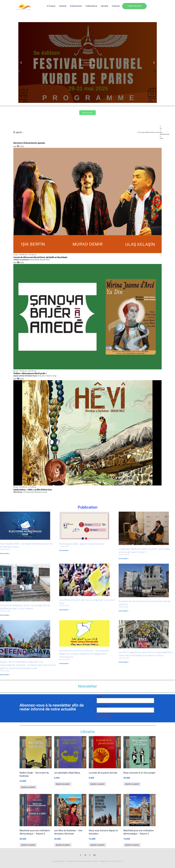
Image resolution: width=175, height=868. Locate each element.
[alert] (161, 132)
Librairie (105, 6)
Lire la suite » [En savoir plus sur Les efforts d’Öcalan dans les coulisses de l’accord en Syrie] (64, 610)
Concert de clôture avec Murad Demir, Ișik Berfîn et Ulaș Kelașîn (40, 257)
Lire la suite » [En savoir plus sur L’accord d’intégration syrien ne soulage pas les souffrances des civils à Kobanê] (5, 615)
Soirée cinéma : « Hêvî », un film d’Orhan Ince (32, 490)
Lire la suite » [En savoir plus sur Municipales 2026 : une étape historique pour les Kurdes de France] (5, 553)
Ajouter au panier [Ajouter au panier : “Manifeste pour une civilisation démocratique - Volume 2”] (132, 845)
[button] (21, 63)
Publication (88, 507)
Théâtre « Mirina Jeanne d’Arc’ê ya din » (30, 373)
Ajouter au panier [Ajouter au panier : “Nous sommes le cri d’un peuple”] (132, 784)
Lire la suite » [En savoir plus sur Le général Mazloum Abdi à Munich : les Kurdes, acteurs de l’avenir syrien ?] (124, 559)
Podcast (116, 6)
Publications (91, 6)
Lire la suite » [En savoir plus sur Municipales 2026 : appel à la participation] (64, 550)
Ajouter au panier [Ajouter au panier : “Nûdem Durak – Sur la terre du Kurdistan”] (28, 787)
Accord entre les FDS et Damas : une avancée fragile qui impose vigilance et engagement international (84, 654)
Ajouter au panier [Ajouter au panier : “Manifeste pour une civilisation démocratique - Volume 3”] (28, 845)
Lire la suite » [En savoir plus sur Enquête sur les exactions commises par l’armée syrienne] (124, 611)
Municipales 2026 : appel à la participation (82, 544)
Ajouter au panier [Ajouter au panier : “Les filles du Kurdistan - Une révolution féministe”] (63, 845)
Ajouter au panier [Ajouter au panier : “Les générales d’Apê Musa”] (63, 784)
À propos (51, 6)
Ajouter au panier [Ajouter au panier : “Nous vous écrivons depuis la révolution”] (97, 845)
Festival (63, 6)
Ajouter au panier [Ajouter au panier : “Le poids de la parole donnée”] (97, 784)
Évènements (76, 6)
